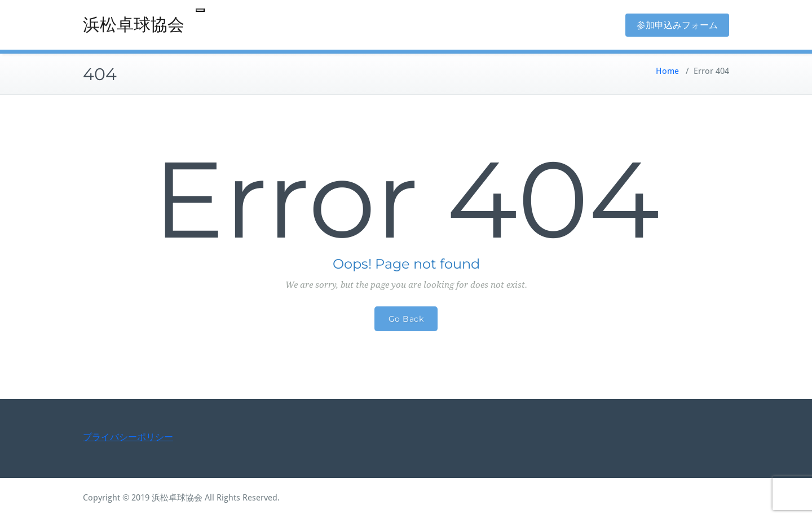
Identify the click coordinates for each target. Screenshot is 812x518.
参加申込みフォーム (677, 25)
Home (667, 71)
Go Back (406, 319)
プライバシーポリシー (128, 437)
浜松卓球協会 (134, 25)
